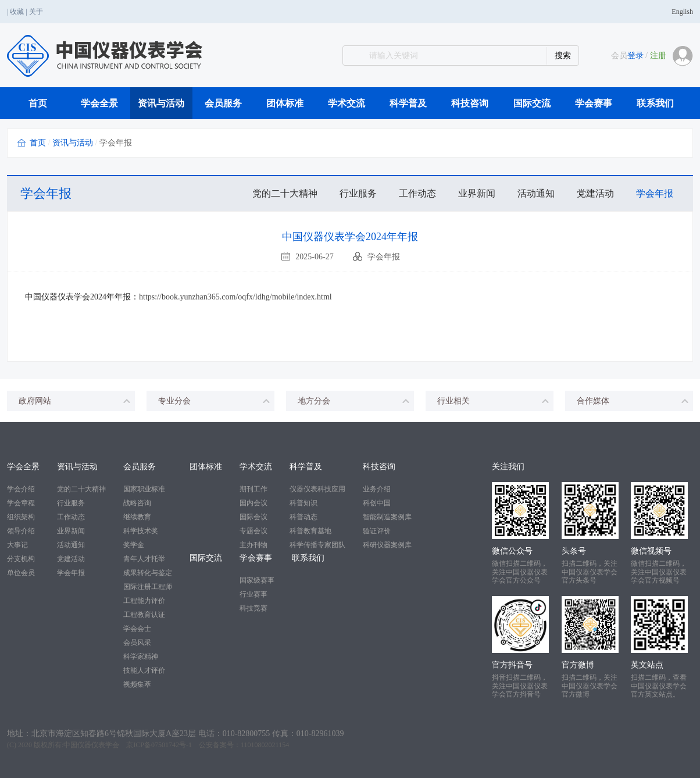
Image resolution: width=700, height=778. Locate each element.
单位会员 (21, 573)
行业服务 (358, 193)
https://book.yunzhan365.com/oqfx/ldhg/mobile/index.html (235, 297)
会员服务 (223, 103)
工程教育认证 (144, 615)
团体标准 (285, 103)
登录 (635, 56)
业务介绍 (377, 489)
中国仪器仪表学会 (91, 745)
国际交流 (532, 103)
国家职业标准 (144, 489)
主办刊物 (253, 545)
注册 (658, 56)
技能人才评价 (144, 670)
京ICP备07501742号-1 (159, 745)
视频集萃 (137, 684)
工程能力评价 (144, 601)
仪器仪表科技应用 (317, 489)
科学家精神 (141, 656)
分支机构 (21, 559)
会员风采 (137, 643)
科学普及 (408, 103)
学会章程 (21, 503)
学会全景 (99, 103)
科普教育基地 (310, 531)
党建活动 (595, 193)
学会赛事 (594, 103)
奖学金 (134, 545)
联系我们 (655, 103)
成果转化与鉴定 (148, 573)
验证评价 (377, 531)
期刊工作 (253, 489)
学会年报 (655, 193)
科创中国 (377, 503)
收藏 (17, 12)
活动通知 (536, 193)
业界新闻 (477, 193)
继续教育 (137, 517)
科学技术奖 (141, 531)
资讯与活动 (161, 103)
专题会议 (253, 531)
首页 (38, 103)
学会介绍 (21, 489)
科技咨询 (470, 103)
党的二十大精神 (285, 193)
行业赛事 (253, 594)
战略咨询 (137, 503)
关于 (36, 12)
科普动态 (303, 517)
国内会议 (253, 503)
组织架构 (21, 517)
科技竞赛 (253, 608)
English (682, 12)
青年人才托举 (144, 559)
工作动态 (417, 193)
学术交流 (347, 103)
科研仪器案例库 (387, 545)
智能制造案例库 (387, 517)
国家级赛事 (257, 580)
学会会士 (137, 629)
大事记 (17, 545)
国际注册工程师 (148, 587)
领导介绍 (21, 531)
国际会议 (253, 517)
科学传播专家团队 (317, 545)
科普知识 (303, 503)
